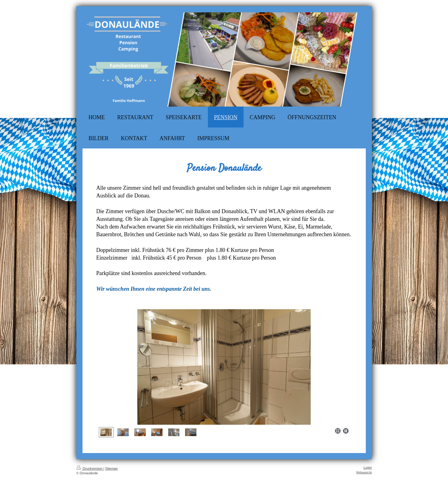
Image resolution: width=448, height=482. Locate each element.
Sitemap (111, 468)
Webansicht (364, 472)
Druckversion (90, 468)
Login (368, 468)
